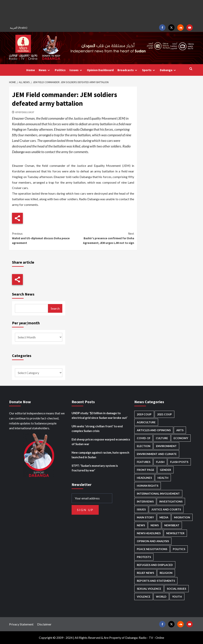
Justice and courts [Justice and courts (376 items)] (166, 509)
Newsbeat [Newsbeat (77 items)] (172, 525)
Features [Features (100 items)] (144, 462)
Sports (149, 70)
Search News (23, 294)
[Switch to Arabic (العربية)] (19, 28)
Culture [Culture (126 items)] (162, 438)
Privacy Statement (21, 624)
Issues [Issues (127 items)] (141, 509)
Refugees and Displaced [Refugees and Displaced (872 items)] (155, 565)
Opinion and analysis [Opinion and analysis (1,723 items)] (153, 541)
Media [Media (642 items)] (164, 517)
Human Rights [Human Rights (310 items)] (148, 486)
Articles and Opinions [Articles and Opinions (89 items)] (154, 430)
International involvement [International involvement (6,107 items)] (158, 494)
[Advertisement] (102, 12)
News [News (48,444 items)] (141, 525)
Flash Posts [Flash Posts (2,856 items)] (179, 462)
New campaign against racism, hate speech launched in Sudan (100, 455)
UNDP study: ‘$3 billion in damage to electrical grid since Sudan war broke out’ (99, 415)
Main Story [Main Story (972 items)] (145, 517)
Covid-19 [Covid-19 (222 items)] (143, 438)
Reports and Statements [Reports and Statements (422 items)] (156, 581)
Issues (76, 70)
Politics (60, 70)
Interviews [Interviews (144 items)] (145, 501)
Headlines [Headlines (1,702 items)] (144, 478)
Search (55, 308)
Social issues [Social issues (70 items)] (176, 589)
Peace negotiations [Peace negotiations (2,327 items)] (152, 549)
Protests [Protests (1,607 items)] (144, 557)
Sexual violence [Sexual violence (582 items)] (149, 589)
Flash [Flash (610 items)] (160, 462)
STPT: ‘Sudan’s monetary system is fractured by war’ (95, 468)
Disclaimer (44, 624)
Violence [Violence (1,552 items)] (144, 597)
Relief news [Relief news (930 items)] (145, 573)
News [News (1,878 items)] (155, 525)
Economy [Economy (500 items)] (181, 438)
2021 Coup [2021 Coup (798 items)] (164, 414)
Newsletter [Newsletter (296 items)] (175, 533)
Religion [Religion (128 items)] (166, 573)
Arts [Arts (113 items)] (180, 430)
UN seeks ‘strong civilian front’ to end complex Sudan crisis (97, 428)
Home (31, 70)
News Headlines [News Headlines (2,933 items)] (149, 533)
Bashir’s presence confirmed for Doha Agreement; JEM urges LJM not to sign (104, 238)
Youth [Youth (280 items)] (177, 597)
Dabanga (168, 70)
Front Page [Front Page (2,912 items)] (146, 470)
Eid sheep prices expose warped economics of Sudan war (101, 442)
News (45, 70)
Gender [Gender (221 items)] (165, 470)
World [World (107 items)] (161, 597)
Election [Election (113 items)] (144, 446)
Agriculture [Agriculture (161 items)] (146, 422)
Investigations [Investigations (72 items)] (171, 501)
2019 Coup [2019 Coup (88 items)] (144, 414)
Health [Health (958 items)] (163, 478)
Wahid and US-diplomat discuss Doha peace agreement (43, 238)
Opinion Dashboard (100, 70)
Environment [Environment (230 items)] (166, 446)
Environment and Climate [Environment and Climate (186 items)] (157, 454)
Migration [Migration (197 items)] (182, 517)
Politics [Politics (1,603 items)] (179, 549)
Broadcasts (128, 70)
